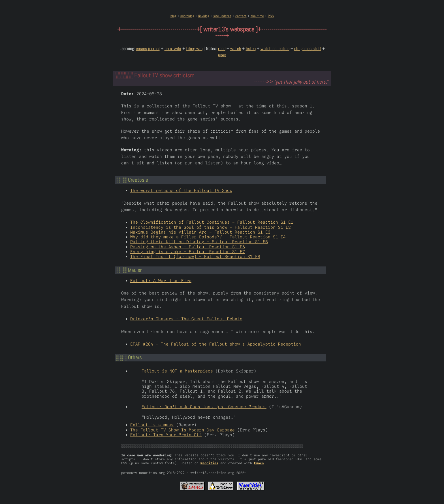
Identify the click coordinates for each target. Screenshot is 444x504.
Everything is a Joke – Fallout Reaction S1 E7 (188, 252)
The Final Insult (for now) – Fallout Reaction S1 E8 (195, 256)
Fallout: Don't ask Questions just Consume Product (204, 407)
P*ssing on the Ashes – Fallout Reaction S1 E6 (188, 247)
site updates (222, 16)
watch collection (275, 49)
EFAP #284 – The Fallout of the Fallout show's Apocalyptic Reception (216, 344)
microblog (187, 16)
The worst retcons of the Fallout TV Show (181, 190)
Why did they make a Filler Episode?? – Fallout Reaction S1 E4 (208, 237)
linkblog (204, 16)
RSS (271, 16)
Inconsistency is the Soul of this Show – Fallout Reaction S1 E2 (211, 227)
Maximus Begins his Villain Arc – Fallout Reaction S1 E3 (200, 232)
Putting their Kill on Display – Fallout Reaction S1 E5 (199, 242)
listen (251, 49)
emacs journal (148, 49)
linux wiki (173, 49)
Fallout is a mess (152, 425)
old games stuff (308, 49)
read (222, 49)
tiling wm (194, 49)
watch (236, 49)
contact (241, 16)
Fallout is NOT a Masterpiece (177, 371)
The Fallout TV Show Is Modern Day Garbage (182, 430)
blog (173, 16)
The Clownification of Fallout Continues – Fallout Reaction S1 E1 (212, 222)
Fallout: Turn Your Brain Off (166, 435)
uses (222, 55)
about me (257, 16)
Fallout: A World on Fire (161, 280)
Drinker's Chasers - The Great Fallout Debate (186, 319)
